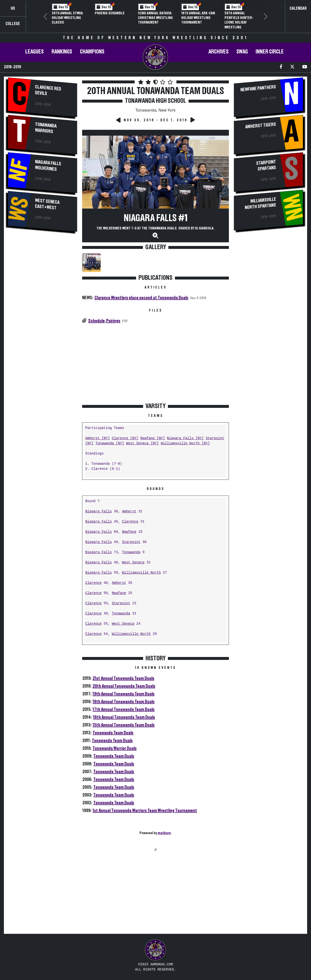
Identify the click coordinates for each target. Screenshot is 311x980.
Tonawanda (131, 552)
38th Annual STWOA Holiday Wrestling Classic (67, 18)
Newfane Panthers (258, 88)
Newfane (129, 532)
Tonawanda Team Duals (113, 733)
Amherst (129, 512)
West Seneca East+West (47, 204)
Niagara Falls (99, 512)
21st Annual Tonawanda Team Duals (123, 678)
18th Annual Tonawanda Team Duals (124, 702)
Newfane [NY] (153, 438)
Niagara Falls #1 (156, 218)
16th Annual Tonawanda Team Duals (124, 717)
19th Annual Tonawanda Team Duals (124, 694)
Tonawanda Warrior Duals (115, 748)
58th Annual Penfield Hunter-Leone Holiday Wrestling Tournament (239, 22)
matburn (164, 833)
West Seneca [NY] (142, 443)
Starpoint (131, 542)
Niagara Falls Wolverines (48, 166)
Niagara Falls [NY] (185, 438)
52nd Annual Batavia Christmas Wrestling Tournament (155, 18)
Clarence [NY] (125, 438)
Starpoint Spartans (266, 165)
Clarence (130, 522)
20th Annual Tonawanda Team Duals (124, 686)
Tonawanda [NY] (110, 443)
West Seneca (133, 563)
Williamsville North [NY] (185, 443)
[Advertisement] (43, 317)
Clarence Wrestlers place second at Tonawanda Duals (141, 298)
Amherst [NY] (98, 438)
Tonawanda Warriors (46, 128)
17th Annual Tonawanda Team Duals (124, 709)
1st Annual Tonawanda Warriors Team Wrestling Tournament (145, 811)
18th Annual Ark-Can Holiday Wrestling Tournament (198, 18)
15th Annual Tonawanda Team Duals (124, 725)
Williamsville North (141, 573)
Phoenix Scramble (110, 13)
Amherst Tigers (261, 126)
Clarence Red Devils (48, 90)
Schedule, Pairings (104, 321)
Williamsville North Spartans (261, 203)
